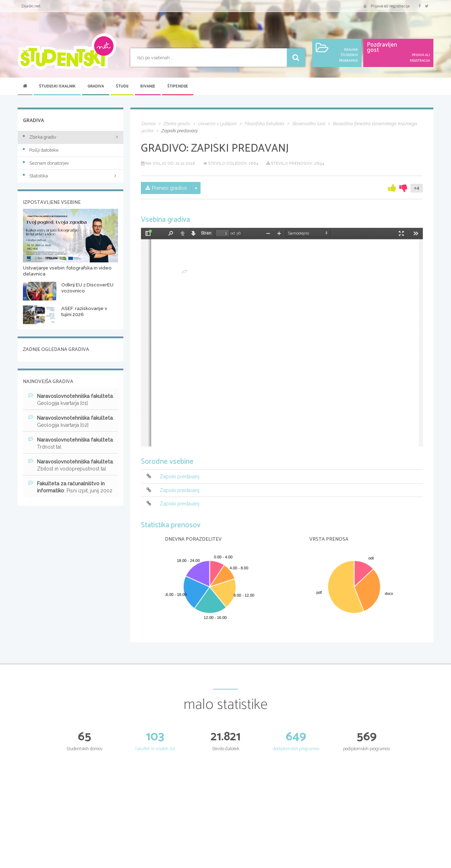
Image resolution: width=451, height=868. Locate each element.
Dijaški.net (31, 6)
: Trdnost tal (71, 443)
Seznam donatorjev (46, 163)
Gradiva (96, 86)
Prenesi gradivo (166, 188)
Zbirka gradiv (40, 137)
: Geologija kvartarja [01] (71, 399)
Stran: (206, 233)
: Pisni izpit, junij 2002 (70, 487)
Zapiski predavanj (180, 477)
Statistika (70, 176)
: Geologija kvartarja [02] (71, 421)
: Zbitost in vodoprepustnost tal (71, 465)
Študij (122, 86)
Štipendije (178, 86)
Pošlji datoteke (41, 150)
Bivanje (148, 86)
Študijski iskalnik (57, 86)
